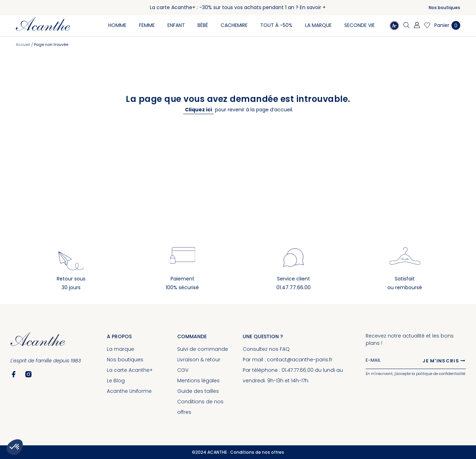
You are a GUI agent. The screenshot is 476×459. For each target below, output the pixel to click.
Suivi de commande (203, 349)
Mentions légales (198, 381)
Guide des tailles (198, 391)
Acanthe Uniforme (129, 391)
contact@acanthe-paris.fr (300, 360)
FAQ (285, 349)
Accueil (23, 44)
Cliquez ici (198, 110)
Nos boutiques (444, 8)
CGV (183, 370)
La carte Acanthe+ (130, 370)
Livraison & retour (199, 360)
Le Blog (116, 381)
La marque (120, 349)
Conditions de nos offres (257, 452)
